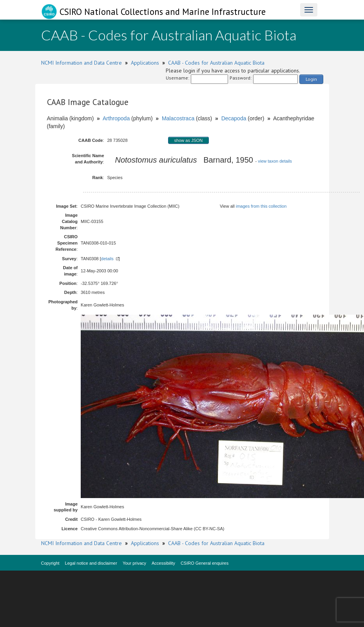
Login (311, 79)
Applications (145, 63)
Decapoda (234, 118)
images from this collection (261, 206)
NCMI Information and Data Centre (81, 63)
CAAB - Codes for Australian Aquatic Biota (216, 63)
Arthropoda (116, 118)
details (107, 259)
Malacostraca (178, 118)
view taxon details (275, 161)
